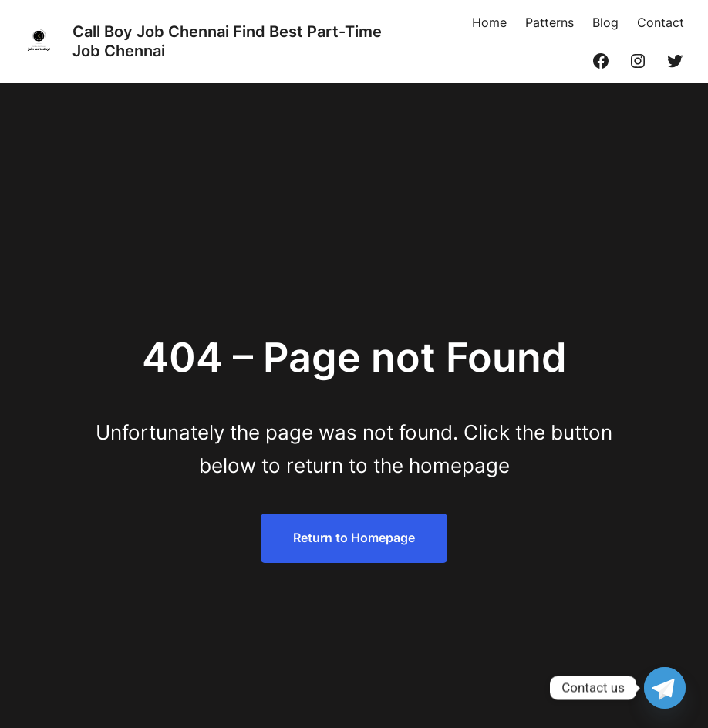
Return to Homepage (354, 538)
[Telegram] (665, 688)
